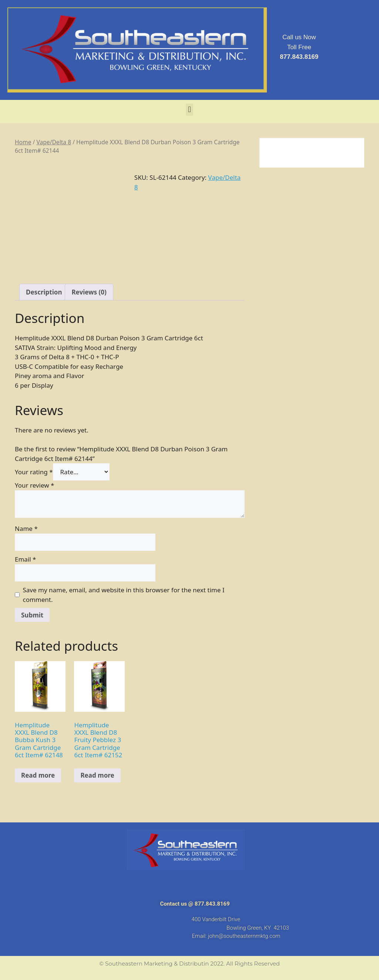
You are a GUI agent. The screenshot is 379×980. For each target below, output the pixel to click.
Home (23, 142)
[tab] (44, 292)
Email (25, 559)
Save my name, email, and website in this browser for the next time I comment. (124, 595)
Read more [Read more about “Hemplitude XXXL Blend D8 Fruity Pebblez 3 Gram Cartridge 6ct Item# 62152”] (97, 775)
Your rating (34, 472)
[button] (189, 110)
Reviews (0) (89, 292)
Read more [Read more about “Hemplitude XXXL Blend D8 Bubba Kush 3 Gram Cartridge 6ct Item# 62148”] (38, 775)
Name (26, 528)
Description (44, 292)
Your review (34, 485)
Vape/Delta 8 (54, 142)
